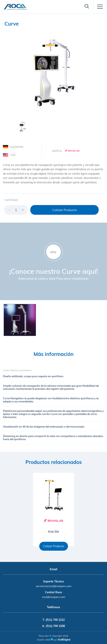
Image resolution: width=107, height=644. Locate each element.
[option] (53, 73)
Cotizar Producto (65, 210)
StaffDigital (64, 640)
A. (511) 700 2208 (53, 626)
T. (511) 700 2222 (54, 620)
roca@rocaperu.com (53, 597)
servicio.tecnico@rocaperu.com (54, 586)
